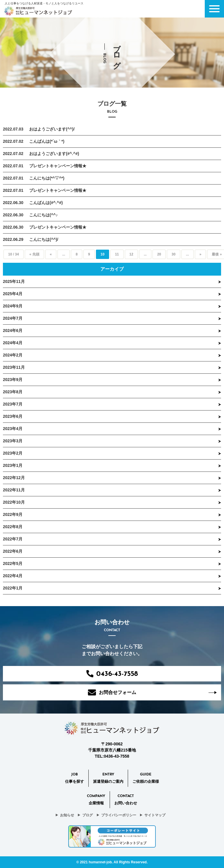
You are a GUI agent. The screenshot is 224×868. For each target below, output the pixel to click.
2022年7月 (13, 539)
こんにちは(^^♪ (43, 215)
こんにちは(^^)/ (44, 239)
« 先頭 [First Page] (34, 254)
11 (117, 254)
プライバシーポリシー (119, 815)
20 (159, 254)
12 (131, 254)
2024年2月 (13, 355)
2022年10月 (14, 502)
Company (96, 800)
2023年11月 (14, 367)
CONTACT (126, 800)
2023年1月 (13, 465)
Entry (108, 779)
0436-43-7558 (112, 674)
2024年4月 (13, 343)
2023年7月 (13, 404)
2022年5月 (13, 563)
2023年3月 (13, 441)
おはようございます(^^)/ (52, 129)
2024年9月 (13, 306)
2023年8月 (13, 392)
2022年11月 (14, 490)
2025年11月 (14, 281)
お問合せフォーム (112, 692)
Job (75, 779)
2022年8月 (13, 527)
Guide (146, 779)
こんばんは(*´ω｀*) (47, 141)
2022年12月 (14, 478)
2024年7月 (13, 318)
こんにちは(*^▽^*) (47, 178)
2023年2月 (13, 453)
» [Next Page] (201, 254)
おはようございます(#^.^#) (54, 154)
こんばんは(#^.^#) (46, 203)
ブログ (87, 815)
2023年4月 (13, 429)
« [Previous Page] (51, 254)
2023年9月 (13, 380)
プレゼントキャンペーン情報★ (58, 166)
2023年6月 (13, 416)
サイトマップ (155, 815)
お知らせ (67, 815)
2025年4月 (13, 294)
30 (173, 254)
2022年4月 (13, 576)
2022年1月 (13, 588)
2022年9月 (13, 514)
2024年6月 (13, 330)
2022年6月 (13, 551)
